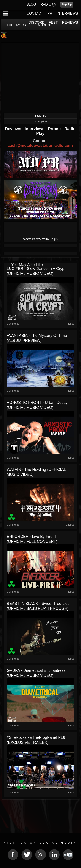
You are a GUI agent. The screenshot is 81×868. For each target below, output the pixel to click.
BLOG (31, 4)
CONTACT (35, 13)
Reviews (14, 129)
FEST (53, 23)
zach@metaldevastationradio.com (40, 145)
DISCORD (37, 23)
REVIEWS (70, 23)
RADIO (46, 4)
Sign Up (67, 5)
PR (50, 13)
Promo (55, 129)
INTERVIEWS (67, 13)
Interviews (35, 129)
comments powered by (40, 239)
